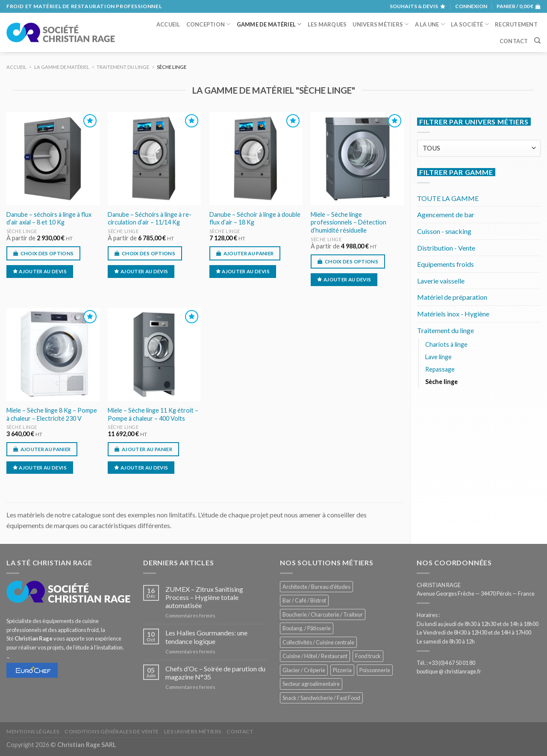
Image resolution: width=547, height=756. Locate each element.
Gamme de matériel (269, 24)
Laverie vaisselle (441, 281)
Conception (209, 24)
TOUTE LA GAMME (448, 198)
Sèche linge (22, 231)
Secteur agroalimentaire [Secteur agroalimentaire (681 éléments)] (311, 684)
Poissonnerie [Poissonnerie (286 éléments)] (375, 670)
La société (470, 24)
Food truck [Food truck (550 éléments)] (368, 656)
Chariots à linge (446, 344)
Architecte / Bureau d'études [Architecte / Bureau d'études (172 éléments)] (316, 587)
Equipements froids (446, 264)
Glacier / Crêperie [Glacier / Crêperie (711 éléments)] (304, 670)
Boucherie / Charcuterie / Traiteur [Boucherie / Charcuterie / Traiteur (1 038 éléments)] (323, 614)
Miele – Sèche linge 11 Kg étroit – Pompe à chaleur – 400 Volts (153, 414)
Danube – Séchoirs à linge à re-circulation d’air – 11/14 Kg (150, 219)
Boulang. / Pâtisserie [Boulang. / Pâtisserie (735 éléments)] (307, 628)
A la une (430, 24)
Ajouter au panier (249, 253)
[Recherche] (537, 41)
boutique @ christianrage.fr (449, 671)
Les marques (327, 24)
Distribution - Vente (446, 248)
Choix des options (47, 253)
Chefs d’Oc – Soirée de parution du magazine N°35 (215, 673)
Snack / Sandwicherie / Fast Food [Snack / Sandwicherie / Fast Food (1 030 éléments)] (321, 698)
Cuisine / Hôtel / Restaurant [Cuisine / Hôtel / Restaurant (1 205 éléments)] (315, 656)
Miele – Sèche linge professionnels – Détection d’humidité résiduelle (348, 222)
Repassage (440, 369)
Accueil (168, 24)
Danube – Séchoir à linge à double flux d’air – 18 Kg (255, 219)
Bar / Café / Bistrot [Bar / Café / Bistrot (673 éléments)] (304, 600)
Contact (514, 41)
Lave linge (438, 357)
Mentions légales (33, 731)
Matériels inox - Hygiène (453, 314)
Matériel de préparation (452, 297)
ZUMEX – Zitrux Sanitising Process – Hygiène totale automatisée (204, 597)
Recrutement (516, 24)
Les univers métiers (193, 731)
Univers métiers (381, 24)
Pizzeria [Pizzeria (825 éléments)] (342, 670)
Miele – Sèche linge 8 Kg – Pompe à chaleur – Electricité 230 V (52, 414)
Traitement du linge (446, 330)
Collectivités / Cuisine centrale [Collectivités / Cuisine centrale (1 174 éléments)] (318, 642)
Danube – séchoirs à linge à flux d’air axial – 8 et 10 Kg (49, 219)
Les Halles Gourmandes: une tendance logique (206, 637)
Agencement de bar (446, 214)
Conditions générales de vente (112, 731)
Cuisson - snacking (444, 231)
